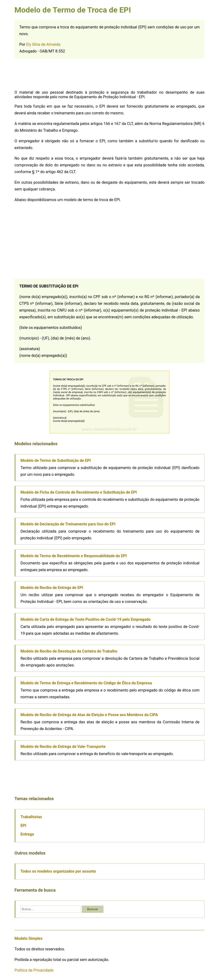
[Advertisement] (109, 74)
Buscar (92, 909)
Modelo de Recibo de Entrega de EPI (52, 588)
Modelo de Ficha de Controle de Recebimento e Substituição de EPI (79, 492)
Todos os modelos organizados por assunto (58, 871)
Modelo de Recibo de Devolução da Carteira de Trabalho (69, 651)
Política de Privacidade (34, 970)
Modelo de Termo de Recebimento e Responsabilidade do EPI (74, 556)
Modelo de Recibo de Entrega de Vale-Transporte (63, 747)
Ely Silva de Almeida (43, 44)
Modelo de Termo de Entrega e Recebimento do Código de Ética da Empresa (86, 683)
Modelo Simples (28, 938)
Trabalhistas (31, 817)
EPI (23, 826)
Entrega (27, 834)
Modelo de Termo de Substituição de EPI (56, 461)
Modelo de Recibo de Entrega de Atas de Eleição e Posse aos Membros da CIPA (89, 715)
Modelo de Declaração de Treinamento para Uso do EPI (68, 524)
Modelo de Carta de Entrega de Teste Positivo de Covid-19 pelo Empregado (86, 619)
